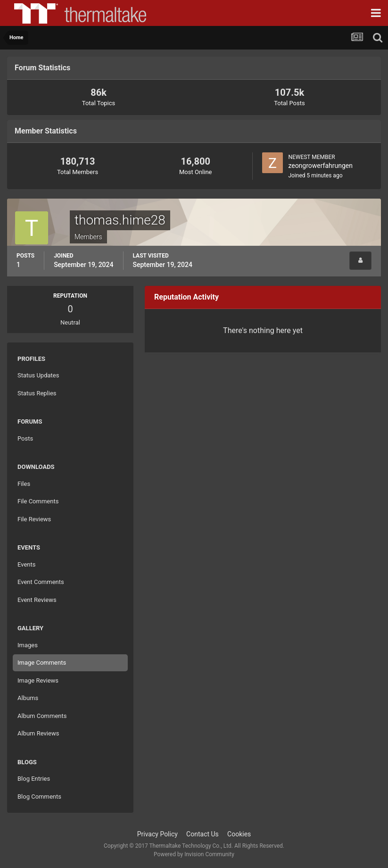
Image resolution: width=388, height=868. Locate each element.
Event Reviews (37, 600)
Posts (25, 438)
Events (26, 564)
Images (28, 645)
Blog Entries (34, 779)
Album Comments (42, 716)
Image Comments (42, 663)
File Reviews (34, 519)
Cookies (239, 834)
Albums (28, 698)
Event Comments (41, 582)
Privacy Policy (157, 834)
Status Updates (38, 375)
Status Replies (37, 393)
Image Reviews (38, 680)
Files (24, 484)
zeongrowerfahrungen (320, 166)
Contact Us (202, 834)
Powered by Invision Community (194, 854)
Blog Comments (39, 797)
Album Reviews (38, 733)
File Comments (38, 501)
